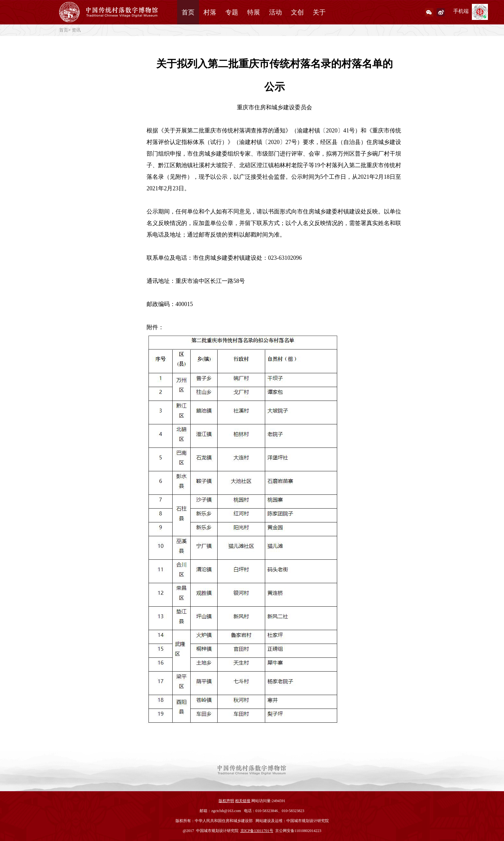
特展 (254, 12)
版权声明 (226, 801)
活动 (275, 12)
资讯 (76, 30)
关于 (319, 12)
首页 (188, 12)
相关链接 (243, 801)
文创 (297, 12)
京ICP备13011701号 (257, 831)
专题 (232, 12)
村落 (210, 12)
